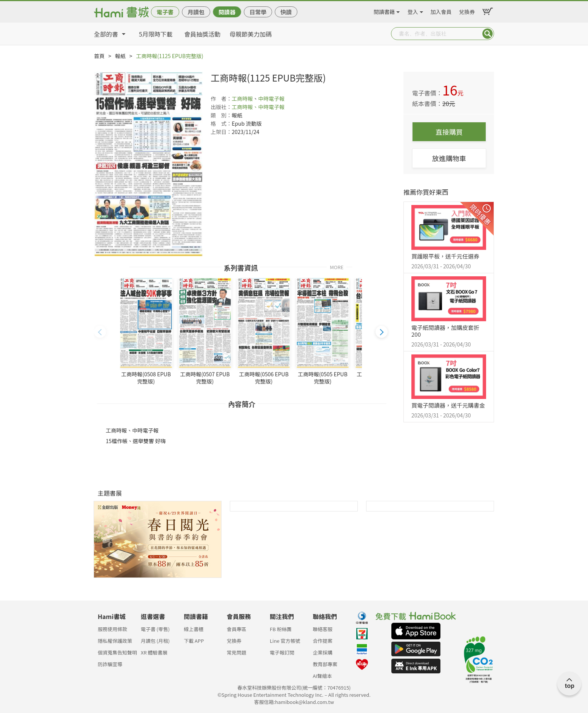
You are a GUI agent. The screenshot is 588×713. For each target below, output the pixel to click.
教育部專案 (325, 664)
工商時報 (242, 99)
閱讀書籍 (384, 11)
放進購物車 (449, 158)
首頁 (99, 56)
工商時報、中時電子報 (258, 107)
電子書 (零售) (155, 629)
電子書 (165, 12)
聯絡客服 (323, 629)
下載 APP (194, 641)
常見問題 (237, 652)
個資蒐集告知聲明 (117, 652)
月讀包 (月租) (155, 641)
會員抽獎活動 (202, 34)
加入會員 (441, 11)
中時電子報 (271, 99)
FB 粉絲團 (281, 629)
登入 (413, 11)
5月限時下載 (156, 34)
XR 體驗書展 (154, 652)
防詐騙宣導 (110, 664)
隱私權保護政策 (115, 641)
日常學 (258, 12)
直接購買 (449, 132)
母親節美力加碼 (251, 34)
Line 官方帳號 (285, 641)
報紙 (120, 56)
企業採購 (323, 652)
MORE (337, 267)
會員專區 (237, 629)
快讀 (286, 12)
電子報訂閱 (282, 652)
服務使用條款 (112, 629)
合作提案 (323, 641)
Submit (488, 34)
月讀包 (196, 12)
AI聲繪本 (322, 676)
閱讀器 (227, 12)
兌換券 (467, 11)
